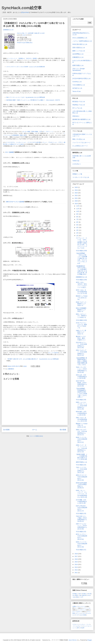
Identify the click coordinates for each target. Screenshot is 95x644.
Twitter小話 (76, 161)
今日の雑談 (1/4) (81, 465)
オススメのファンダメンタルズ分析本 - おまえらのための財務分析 (26, 67)
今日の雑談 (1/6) (81, 400)
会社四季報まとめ (78, 54)
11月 (78, 209)
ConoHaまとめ (77, 82)
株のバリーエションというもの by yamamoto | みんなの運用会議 (26, 97)
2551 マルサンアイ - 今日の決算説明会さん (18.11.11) (81, 353)
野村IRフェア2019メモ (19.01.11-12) (82, 298)
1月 (77, 236)
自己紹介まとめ (77, 88)
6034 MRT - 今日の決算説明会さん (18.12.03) (81, 413)
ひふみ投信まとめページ (80, 146)
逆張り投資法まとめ (79, 48)
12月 (78, 206)
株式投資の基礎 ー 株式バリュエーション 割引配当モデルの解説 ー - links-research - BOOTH (33, 100)
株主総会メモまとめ (79, 101)
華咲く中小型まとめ (79, 139)
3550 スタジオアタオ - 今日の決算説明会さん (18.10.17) (81, 432)
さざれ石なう (77, 164)
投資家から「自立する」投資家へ (28, 58)
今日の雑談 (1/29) (81, 251)
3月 (77, 230)
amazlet (24, 35)
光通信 (74, 606)
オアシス (78, 613)
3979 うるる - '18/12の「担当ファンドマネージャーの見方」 (81, 285)
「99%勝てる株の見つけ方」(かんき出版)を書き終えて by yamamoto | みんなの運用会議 (32, 359)
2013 (76, 567)
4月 (77, 227)
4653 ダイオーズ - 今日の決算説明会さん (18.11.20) (82, 478)
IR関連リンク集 (77, 174)
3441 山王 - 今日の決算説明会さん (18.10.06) (81, 377)
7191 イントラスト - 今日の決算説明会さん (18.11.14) (81, 470)
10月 (78, 211)
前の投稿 (63, 430)
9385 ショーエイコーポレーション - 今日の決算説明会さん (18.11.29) (81, 406)
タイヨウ (77, 615)
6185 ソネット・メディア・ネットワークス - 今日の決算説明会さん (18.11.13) (81, 494)
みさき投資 (83, 615)
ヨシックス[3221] (53, 353)
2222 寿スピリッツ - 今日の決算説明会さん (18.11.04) (81, 345)
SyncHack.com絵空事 (22, 8)
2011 (76, 573)
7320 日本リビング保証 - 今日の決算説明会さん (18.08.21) (81, 519)
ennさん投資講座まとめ (80, 38)
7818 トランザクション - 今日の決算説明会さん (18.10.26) (81, 370)
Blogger (90, 640)
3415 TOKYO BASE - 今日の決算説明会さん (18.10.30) (81, 383)
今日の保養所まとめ (79, 85)
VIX (73, 595)
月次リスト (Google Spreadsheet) (79, 69)
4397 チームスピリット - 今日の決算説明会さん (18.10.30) (81, 526)
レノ (77, 608)
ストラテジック (82, 610)
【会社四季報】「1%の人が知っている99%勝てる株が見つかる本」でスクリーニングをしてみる (81, 258)
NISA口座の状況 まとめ (80, 44)
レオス (83, 613)
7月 (77, 219)
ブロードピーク (81, 606)
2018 (76, 554)
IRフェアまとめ (77, 108)
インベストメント (12, 58)
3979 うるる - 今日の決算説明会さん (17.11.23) (81, 292)
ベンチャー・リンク (85, 624)
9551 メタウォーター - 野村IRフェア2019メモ (81, 316)
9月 (77, 214)
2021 (76, 198)
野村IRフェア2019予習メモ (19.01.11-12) (82, 425)
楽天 (78, 628)
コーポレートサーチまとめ (81, 177)
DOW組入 (75, 594)
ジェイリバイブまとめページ (81, 142)
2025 (76, 187)
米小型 (89, 594)
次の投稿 (6, 430)
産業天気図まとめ (78, 65)
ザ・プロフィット (48, 132)
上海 (80, 595)
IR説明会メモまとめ (79, 105)
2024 (76, 190)
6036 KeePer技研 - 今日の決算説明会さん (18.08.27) (81, 485)
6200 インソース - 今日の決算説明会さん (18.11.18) (82, 544)
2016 (76, 559)
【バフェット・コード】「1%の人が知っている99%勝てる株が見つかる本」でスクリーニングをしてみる (81, 243)
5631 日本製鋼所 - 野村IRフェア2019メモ (82, 310)
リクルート (75, 624)
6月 (77, 222)
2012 (76, 570)
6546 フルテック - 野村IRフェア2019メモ (82, 304)
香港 (76, 595)
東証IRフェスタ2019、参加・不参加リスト (81, 338)
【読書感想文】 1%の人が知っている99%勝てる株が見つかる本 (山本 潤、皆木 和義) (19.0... (81, 270)
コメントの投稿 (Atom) (36, 436)
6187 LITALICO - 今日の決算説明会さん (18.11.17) (81, 508)
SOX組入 (84, 594)
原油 (77, 597)
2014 (76, 564)
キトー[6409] (9, 152)
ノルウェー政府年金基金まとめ (82, 41)
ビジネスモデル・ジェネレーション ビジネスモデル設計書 (23, 142)
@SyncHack (25, 12)
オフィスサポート (77, 612)
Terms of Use (76, 91)
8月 (77, 217)
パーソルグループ (77, 626)
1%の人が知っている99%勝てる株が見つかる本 (31, 33)
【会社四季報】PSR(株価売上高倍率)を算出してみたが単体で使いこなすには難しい (81, 393)
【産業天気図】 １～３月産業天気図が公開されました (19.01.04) (82, 457)
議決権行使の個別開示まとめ (81, 119)
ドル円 (81, 597)
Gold (74, 597)
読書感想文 (11, 369)
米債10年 (84, 595)
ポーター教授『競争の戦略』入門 (32, 132)
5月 (77, 225)
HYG (89, 595)
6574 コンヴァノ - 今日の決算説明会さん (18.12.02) (82, 537)
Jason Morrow (73, 640)
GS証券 (82, 628)
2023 (76, 193)
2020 (76, 201)
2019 (76, 204)
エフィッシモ (87, 608)
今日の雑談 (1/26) (81, 280)
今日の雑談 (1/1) (81, 550)
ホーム (35, 430)
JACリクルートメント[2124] (15, 202)
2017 (76, 556)
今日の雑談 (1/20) (81, 320)
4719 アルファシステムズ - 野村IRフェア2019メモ (81, 325)
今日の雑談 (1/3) (81, 513)
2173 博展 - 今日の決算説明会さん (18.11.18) (81, 502)
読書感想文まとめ (8, 30)
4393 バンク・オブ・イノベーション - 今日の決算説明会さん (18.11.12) (81, 448)
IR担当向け (76, 116)
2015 (76, 562)
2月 (77, 233)
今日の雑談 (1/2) (81, 532)
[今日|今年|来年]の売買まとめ (81, 78)
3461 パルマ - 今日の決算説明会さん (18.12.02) (81, 419)
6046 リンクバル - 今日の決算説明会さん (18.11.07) (82, 440)
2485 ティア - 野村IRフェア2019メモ (81, 332)
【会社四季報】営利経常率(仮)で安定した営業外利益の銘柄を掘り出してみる (81, 361)
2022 (76, 195)
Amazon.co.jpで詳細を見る (25, 43)
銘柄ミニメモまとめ (79, 51)
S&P (80, 594)
